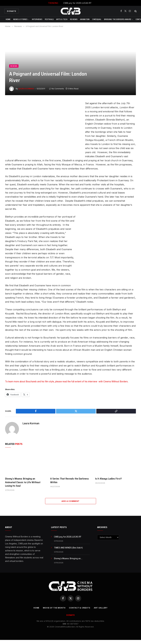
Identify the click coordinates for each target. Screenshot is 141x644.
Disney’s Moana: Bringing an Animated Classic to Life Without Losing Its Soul (23, 486)
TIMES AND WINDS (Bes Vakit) (68, 552)
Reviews (74, 19)
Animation (85, 19)
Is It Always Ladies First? (108, 483)
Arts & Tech (62, 19)
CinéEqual (97, 19)
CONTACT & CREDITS (80, 612)
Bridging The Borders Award (118, 19)
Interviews (37, 19)
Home (8, 19)
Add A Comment (70, 505)
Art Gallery (103, 612)
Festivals (49, 19)
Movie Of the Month (53, 612)
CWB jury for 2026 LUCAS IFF (77, 3)
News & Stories (20, 19)
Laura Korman (26, 89)
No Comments (57, 89)
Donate (12, 11)
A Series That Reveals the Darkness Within (69, 485)
